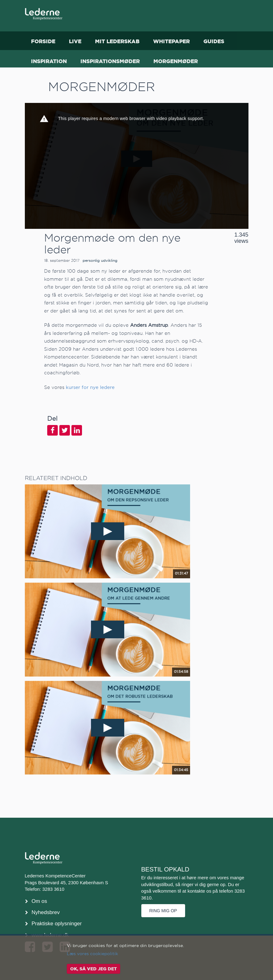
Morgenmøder (176, 61)
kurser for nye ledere (90, 387)
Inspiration (49, 61)
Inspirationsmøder (110, 61)
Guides (214, 41)
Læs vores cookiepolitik (92, 954)
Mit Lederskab (117, 41)
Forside (43, 41)
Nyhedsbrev (46, 912)
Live (75, 41)
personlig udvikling (100, 260)
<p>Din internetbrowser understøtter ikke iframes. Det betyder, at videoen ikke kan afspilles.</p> (137, 166)
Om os (39, 901)
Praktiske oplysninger (57, 924)
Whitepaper (171, 41)
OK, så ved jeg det (93, 969)
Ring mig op (163, 911)
